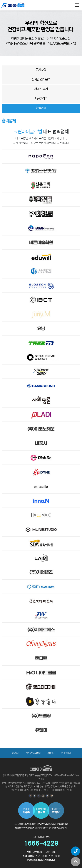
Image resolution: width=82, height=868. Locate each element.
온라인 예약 (66, 753)
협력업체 (41, 108)
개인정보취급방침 (33, 753)
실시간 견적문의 (41, 80)
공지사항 (41, 70)
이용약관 (15, 753)
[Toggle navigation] (77, 5)
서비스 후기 (41, 89)
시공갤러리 (41, 99)
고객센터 (51, 753)
